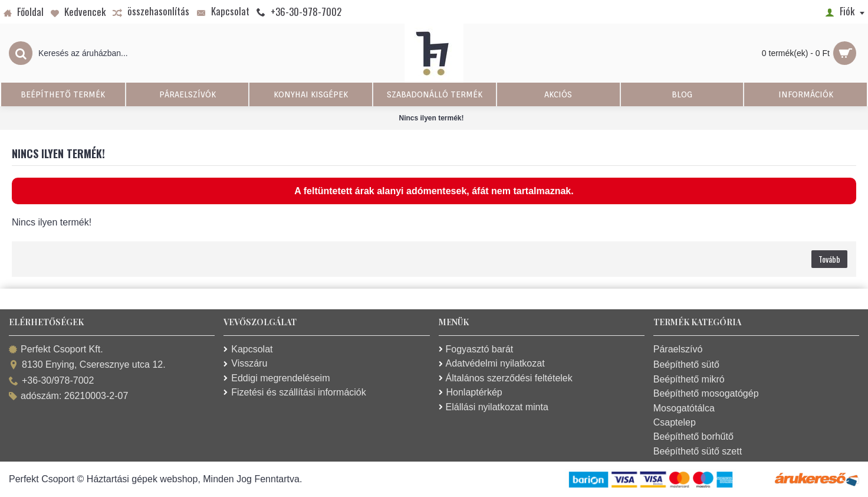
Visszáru (245, 363)
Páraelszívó (678, 349)
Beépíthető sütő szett (698, 451)
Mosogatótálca (684, 408)
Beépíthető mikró (689, 379)
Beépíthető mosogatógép (706, 393)
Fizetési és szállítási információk (295, 392)
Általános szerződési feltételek (506, 378)
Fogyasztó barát (476, 349)
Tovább (829, 259)
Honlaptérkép (471, 392)
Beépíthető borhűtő (693, 436)
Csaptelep (675, 422)
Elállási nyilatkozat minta (494, 407)
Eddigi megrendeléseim (277, 378)
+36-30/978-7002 (51, 381)
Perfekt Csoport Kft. (56, 350)
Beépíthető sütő (686, 364)
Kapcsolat (248, 349)
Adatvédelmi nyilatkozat (492, 363)
